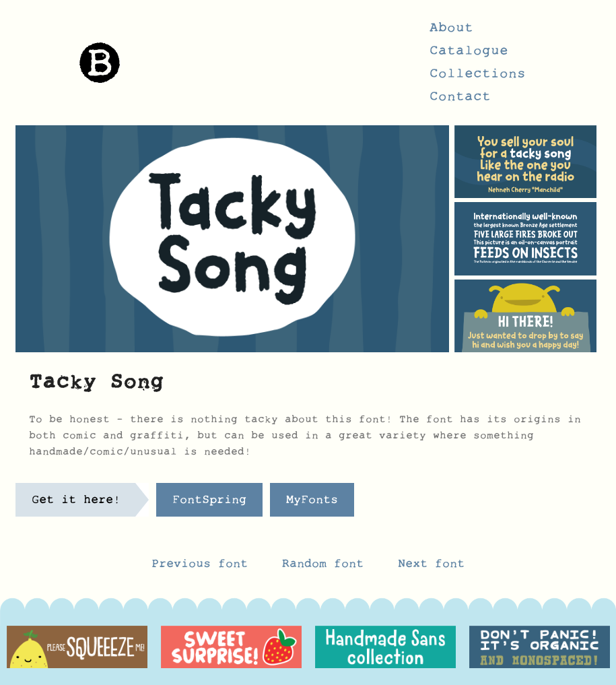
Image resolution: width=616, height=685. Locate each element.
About (451, 32)
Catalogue (469, 55)
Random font (327, 567)
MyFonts (312, 503)
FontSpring (209, 503)
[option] (77, 647)
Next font (431, 567)
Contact (460, 100)
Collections (478, 77)
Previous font (200, 567)
